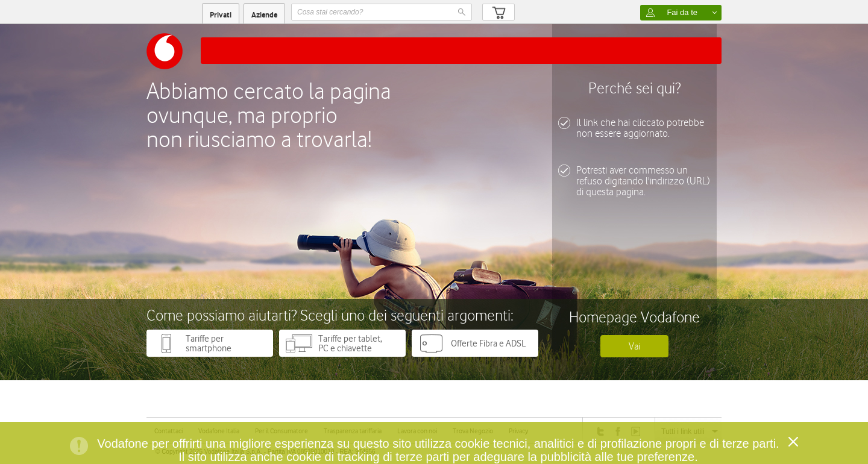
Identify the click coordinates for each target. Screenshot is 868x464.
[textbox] (382, 12)
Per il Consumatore (281, 431)
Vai (634, 346)
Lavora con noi (417, 431)
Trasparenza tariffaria (353, 431)
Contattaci (168, 431)
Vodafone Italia (219, 431)
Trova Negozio (473, 431)
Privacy (518, 431)
